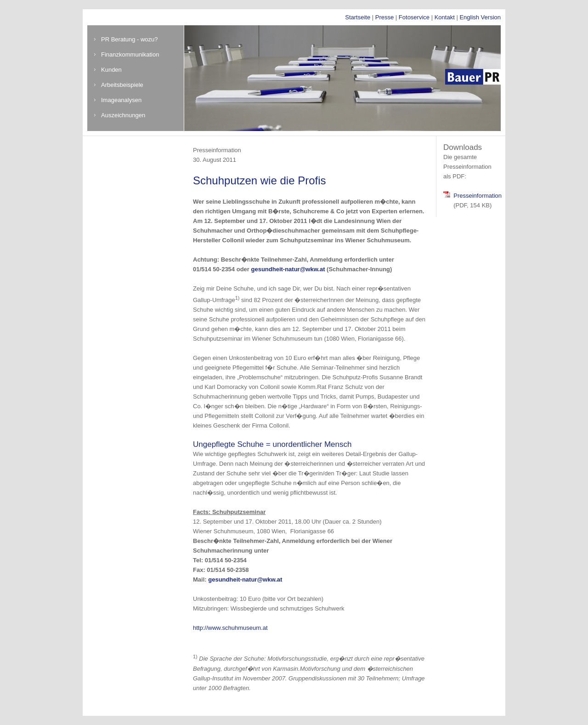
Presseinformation (478, 196)
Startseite (358, 17)
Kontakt (445, 17)
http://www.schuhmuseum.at (230, 628)
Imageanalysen (121, 100)
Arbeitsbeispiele (122, 85)
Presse (384, 17)
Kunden (111, 70)
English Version (480, 17)
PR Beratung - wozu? (130, 39)
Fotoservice (414, 17)
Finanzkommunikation (130, 54)
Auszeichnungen (123, 115)
